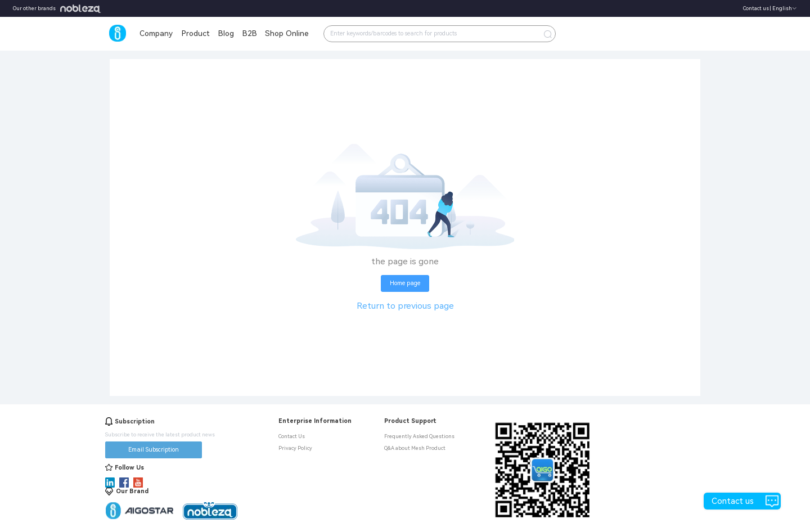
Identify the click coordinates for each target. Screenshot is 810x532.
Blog (226, 33)
